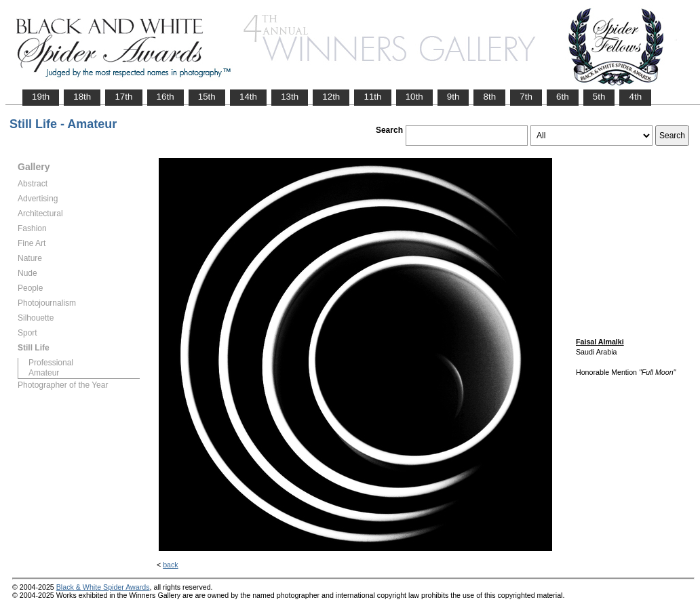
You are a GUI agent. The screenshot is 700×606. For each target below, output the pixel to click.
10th (414, 97)
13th (290, 97)
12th (331, 97)
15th (207, 97)
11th (372, 97)
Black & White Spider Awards (103, 587)
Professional (51, 363)
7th (526, 97)
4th (635, 97)
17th (123, 97)
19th (41, 97)
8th (489, 97)
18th (82, 97)
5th (599, 97)
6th (563, 97)
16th (166, 97)
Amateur (44, 373)
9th (453, 97)
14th (248, 97)
